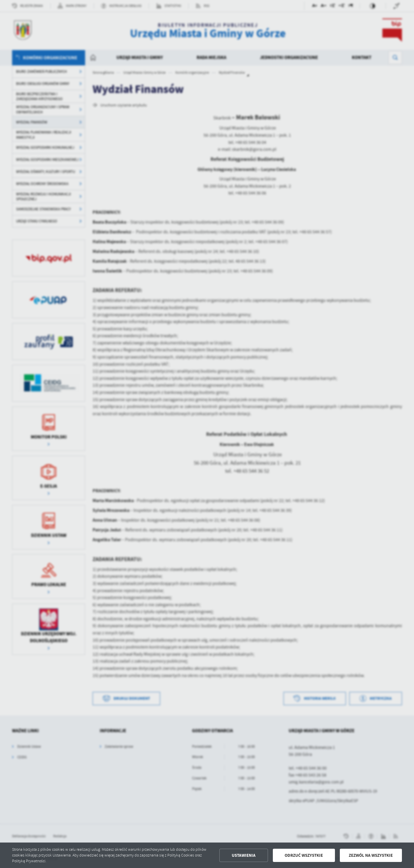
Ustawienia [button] (244, 855)
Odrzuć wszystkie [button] (304, 855)
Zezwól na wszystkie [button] (371, 855)
